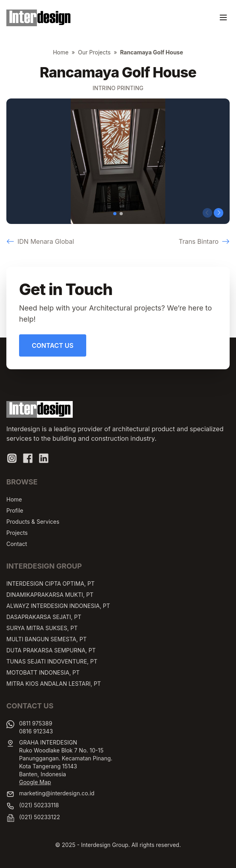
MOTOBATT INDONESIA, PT (43, 672)
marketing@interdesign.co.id (57, 793)
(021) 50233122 (40, 817)
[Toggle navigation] (223, 17)
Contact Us (53, 345)
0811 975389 (36, 723)
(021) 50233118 (39, 805)
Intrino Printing (118, 88)
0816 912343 (36, 731)
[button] (115, 214)
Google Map (35, 782)
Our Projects (94, 52)
